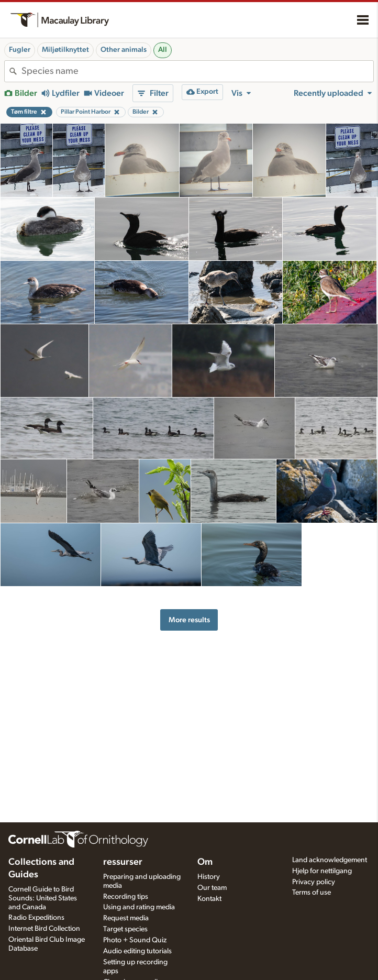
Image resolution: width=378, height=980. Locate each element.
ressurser (123, 862)
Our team (212, 888)
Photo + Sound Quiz (135, 940)
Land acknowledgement (330, 860)
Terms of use (312, 893)
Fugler (20, 50)
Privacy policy (314, 882)
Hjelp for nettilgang (322, 871)
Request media (126, 918)
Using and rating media (139, 907)
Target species (125, 929)
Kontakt (209, 899)
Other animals (124, 50)
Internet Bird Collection (44, 929)
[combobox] (197, 71)
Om (205, 862)
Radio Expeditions (36, 918)
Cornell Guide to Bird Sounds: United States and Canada (43, 898)
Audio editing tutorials (137, 951)
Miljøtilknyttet (65, 50)
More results (189, 620)
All (163, 50)
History (209, 877)
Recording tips (126, 897)
